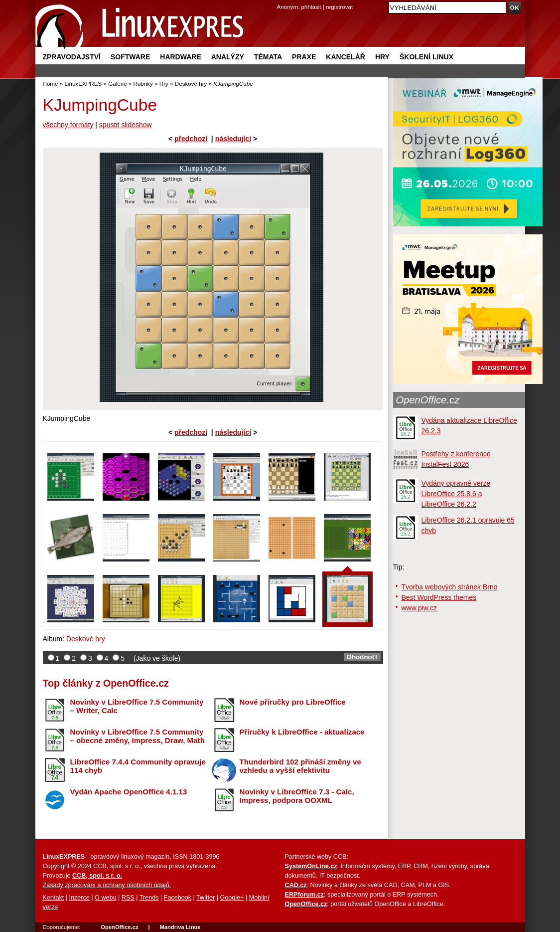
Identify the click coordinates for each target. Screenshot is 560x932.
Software (130, 57)
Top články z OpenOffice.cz (106, 683)
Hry (382, 57)
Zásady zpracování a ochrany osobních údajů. (107, 885)
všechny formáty (68, 125)
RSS (128, 898)
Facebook (178, 898)
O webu (105, 898)
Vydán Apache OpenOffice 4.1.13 (129, 792)
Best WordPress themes (439, 597)
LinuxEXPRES (83, 84)
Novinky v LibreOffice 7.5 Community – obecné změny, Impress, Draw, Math (138, 736)
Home (51, 84)
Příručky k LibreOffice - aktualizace (302, 732)
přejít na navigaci (280, 0)
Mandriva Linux (180, 927)
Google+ (232, 898)
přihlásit (311, 7)
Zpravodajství (72, 57)
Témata (268, 57)
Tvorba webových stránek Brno (450, 587)
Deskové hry (191, 84)
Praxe (304, 57)
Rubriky (143, 84)
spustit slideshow (126, 125)
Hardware (180, 57)
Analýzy (228, 57)
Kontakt (54, 898)
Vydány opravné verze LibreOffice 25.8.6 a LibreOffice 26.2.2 (456, 494)
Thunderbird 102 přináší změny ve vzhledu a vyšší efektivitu (300, 766)
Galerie (117, 84)
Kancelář (346, 57)
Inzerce (79, 898)
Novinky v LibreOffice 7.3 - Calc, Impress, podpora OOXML (297, 796)
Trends (149, 898)
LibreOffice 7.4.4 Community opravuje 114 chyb (138, 766)
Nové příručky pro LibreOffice (293, 702)
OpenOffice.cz (428, 400)
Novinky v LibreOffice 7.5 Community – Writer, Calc (137, 706)
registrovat (339, 7)
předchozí (191, 139)
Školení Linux (426, 57)
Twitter (206, 898)
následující (233, 139)
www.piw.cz (420, 608)
